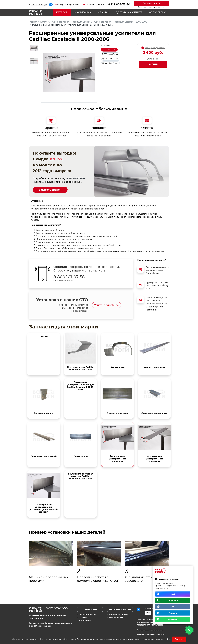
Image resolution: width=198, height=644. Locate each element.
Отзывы (104, 12)
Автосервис (157, 12)
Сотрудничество (87, 614)
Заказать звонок (151, 3)
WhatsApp (173, 619)
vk (173, 607)
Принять (179, 639)
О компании (83, 12)
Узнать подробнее (107, 305)
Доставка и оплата (129, 12)
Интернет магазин (120, 610)
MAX (173, 594)
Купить (153, 64)
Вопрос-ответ (116, 617)
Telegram (173, 613)
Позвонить (173, 600)
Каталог (62, 12)
